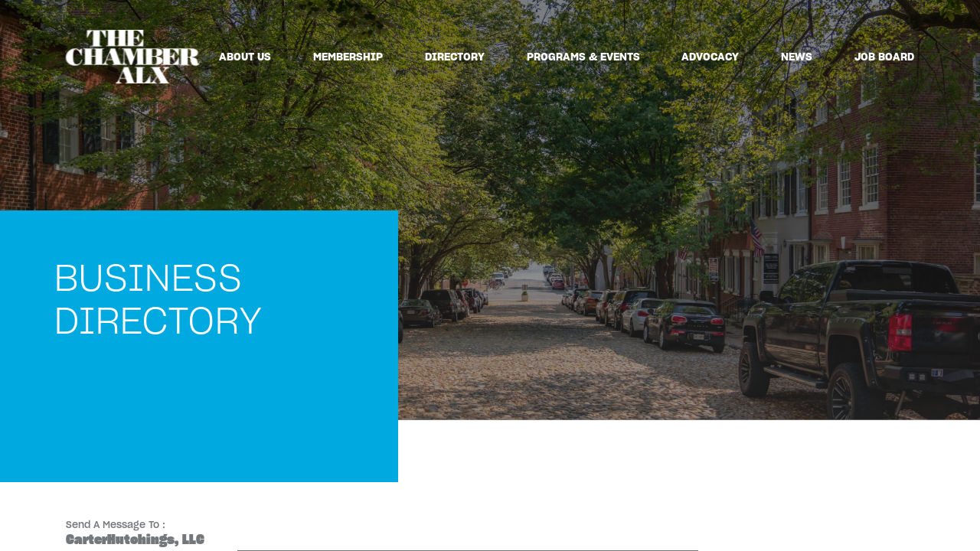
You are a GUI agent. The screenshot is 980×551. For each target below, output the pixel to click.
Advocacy (710, 57)
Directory (455, 57)
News (797, 57)
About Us (245, 57)
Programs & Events (583, 57)
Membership (348, 57)
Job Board (884, 57)
